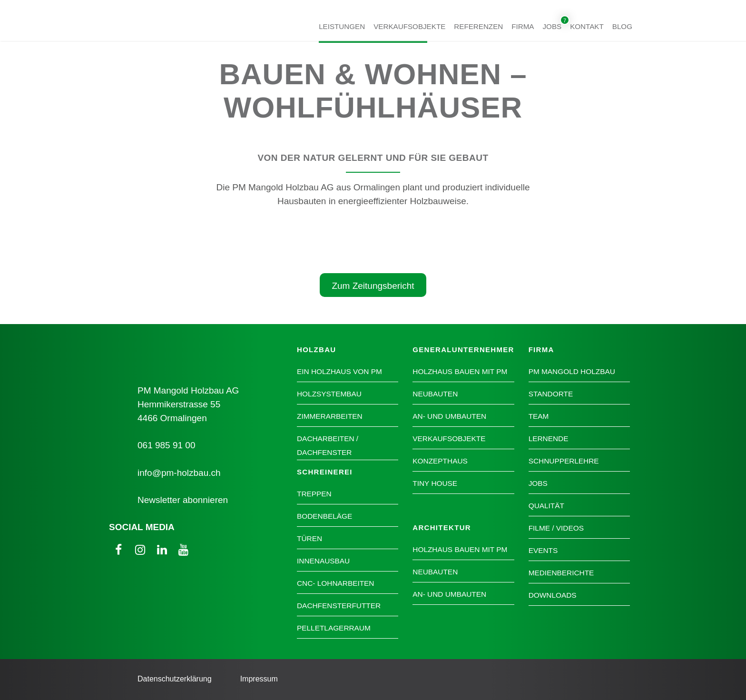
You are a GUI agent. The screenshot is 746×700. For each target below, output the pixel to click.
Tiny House (435, 483)
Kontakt (587, 26)
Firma (523, 26)
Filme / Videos (556, 528)
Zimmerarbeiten (330, 416)
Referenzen (478, 26)
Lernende (549, 439)
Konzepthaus (440, 461)
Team (539, 416)
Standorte (551, 394)
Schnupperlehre (564, 461)
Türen (309, 538)
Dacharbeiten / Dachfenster (328, 445)
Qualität (546, 506)
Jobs (552, 26)
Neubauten (435, 394)
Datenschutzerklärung (175, 679)
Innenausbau (323, 561)
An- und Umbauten (449, 416)
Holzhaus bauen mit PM (460, 371)
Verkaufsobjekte (409, 26)
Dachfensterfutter (339, 606)
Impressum (259, 679)
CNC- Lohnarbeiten (335, 583)
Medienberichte (561, 573)
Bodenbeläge (324, 516)
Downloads (553, 595)
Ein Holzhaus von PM (339, 371)
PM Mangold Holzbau (572, 371)
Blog (622, 26)
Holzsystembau (329, 394)
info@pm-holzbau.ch (179, 473)
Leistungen (342, 26)
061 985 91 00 (167, 445)
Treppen (314, 494)
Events (543, 550)
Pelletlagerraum (334, 628)
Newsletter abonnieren (183, 500)
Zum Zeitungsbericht (373, 286)
